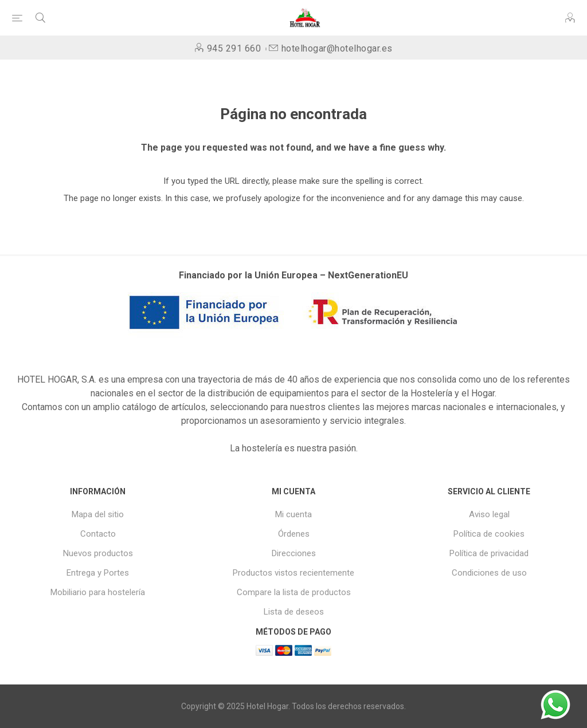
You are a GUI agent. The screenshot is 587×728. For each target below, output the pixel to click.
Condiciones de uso (489, 573)
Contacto (98, 534)
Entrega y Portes (98, 573)
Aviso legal (489, 514)
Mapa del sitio (98, 514)
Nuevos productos (98, 553)
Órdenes (294, 534)
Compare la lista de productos (294, 592)
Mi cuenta (293, 514)
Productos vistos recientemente (293, 573)
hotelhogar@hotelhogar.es (337, 48)
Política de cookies (489, 534)
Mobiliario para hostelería (98, 592)
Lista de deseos (294, 612)
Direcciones (294, 553)
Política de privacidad (489, 553)
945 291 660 (234, 48)
